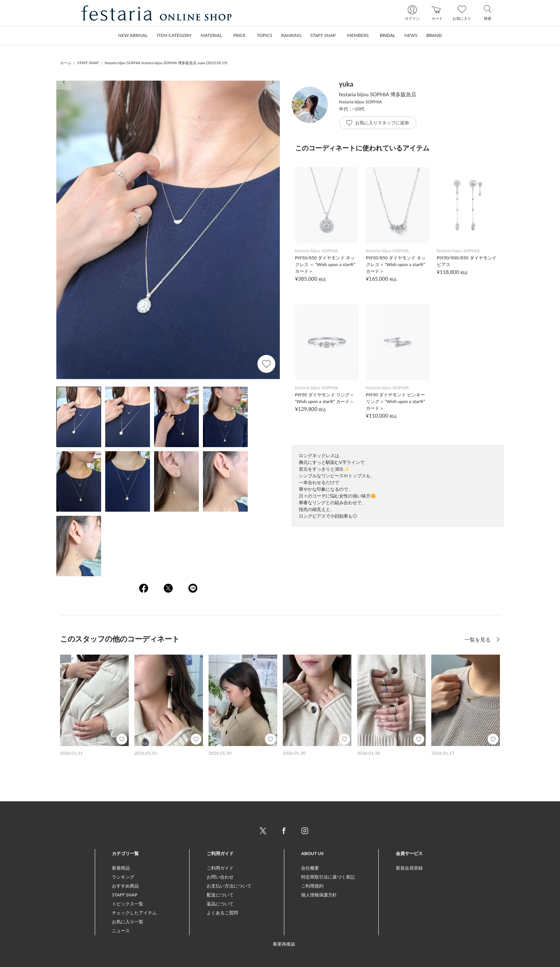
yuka (346, 84)
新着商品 (121, 868)
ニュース (121, 931)
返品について (220, 904)
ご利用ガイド (220, 868)
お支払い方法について (229, 886)
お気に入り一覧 (128, 922)
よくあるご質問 (222, 913)
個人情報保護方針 (319, 895)
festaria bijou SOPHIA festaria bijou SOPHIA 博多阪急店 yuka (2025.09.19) (166, 63)
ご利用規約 (312, 886)
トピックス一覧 (128, 904)
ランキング (123, 877)
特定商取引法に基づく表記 (328, 877)
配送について (220, 895)
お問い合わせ (220, 877)
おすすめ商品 (125, 886)
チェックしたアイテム (134, 913)
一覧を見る (478, 640)
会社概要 (310, 868)
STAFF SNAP (88, 63)
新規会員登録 (409, 868)
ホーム (66, 63)
